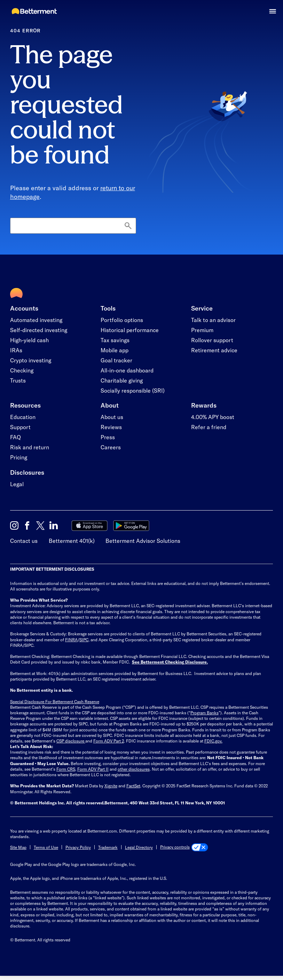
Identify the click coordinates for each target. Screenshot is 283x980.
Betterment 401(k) (72, 541)
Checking (22, 370)
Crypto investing (31, 360)
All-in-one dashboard (127, 370)
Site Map (18, 847)
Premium (202, 330)
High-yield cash (29, 340)
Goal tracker (116, 360)
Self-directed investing (39, 330)
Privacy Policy (78, 847)
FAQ (15, 437)
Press (108, 437)
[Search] (73, 226)
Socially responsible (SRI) (133, 390)
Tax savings (115, 340)
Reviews (111, 427)
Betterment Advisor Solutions (143, 541)
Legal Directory (139, 847)
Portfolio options (122, 320)
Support (20, 427)
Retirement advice (214, 350)
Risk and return (30, 447)
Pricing (19, 457)
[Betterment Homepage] (34, 12)
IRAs (16, 350)
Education (23, 417)
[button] (273, 11)
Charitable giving (122, 380)
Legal (17, 484)
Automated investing (36, 320)
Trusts (18, 380)
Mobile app (115, 350)
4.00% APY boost (213, 417)
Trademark (108, 847)
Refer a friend (209, 427)
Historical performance (130, 330)
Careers (111, 447)
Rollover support (212, 340)
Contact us (24, 541)
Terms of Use (46, 847)
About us (112, 417)
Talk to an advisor (213, 320)
